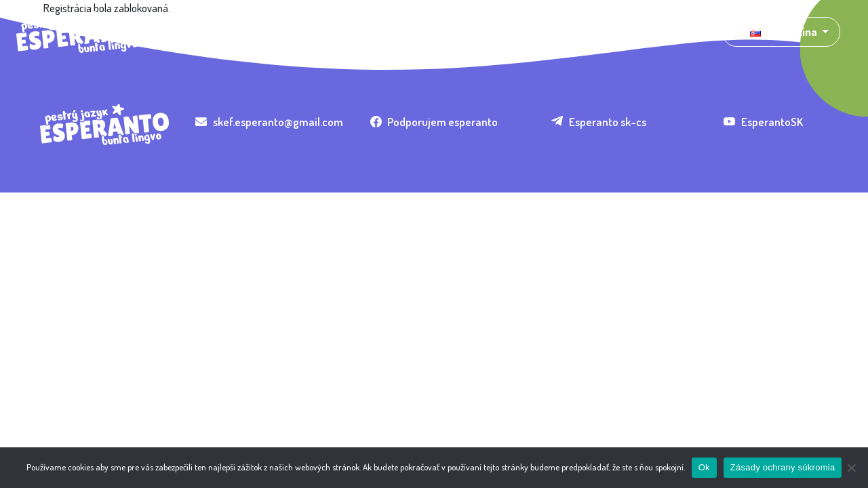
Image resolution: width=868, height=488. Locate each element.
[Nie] (851, 468)
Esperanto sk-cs (599, 122)
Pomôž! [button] (535, 32)
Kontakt (594, 32)
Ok (704, 467)
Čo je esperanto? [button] (214, 32)
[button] (781, 32)
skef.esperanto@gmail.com (269, 122)
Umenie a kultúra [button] (317, 32)
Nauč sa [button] (478, 32)
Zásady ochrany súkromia (783, 467)
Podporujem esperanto (434, 122)
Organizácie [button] (410, 32)
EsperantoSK (763, 122)
